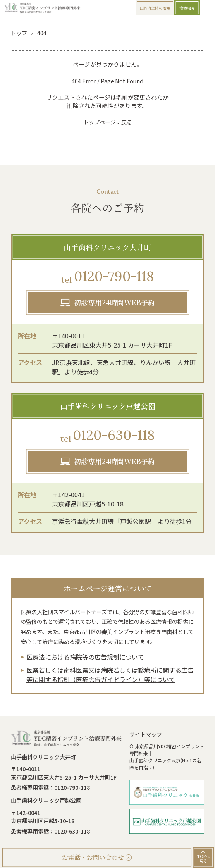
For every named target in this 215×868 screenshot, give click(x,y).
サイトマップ (146, 734)
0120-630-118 (108, 436)
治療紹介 (187, 8)
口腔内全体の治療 (155, 8)
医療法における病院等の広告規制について (85, 657)
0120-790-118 (107, 277)
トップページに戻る (108, 122)
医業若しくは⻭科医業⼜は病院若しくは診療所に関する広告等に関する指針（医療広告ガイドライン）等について (110, 675)
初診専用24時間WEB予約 (114, 302)
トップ (19, 33)
